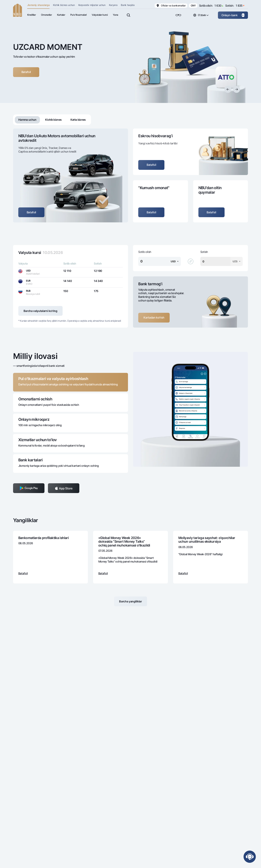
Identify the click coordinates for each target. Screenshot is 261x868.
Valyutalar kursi (100, 15)
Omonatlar (46, 15)
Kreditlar (31, 15)
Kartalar (61, 15)
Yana (115, 15)
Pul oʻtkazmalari (78, 15)
